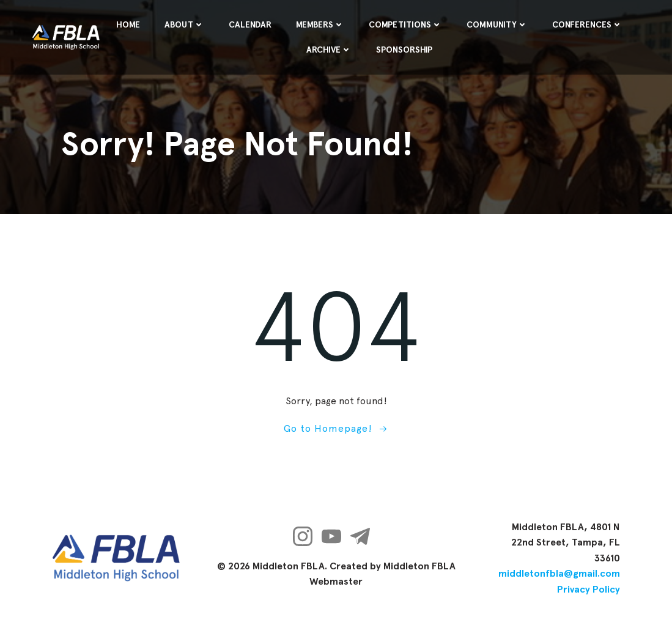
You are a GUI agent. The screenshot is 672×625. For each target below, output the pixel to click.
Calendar (250, 25)
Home (128, 25)
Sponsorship (404, 50)
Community (497, 25)
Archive (329, 50)
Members (320, 25)
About (184, 25)
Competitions (405, 25)
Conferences (587, 25)
